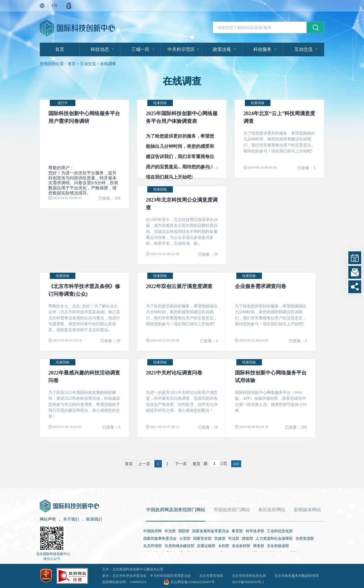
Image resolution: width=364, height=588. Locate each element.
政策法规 (222, 49)
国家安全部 (202, 538)
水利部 (224, 546)
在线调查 (108, 64)
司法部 (234, 538)
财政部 (248, 538)
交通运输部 (206, 546)
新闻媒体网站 (307, 510)
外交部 (170, 531)
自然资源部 (305, 538)
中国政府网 (153, 531)
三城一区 (140, 49)
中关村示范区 (181, 49)
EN (54, 6)
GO (236, 464)
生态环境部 (153, 546)
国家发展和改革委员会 (211, 531)
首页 (60, 49)
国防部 (184, 531)
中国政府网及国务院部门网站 (176, 510)
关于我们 (71, 519)
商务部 (259, 546)
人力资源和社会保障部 (274, 538)
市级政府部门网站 (232, 510)
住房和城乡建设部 (179, 546)
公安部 (185, 538)
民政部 (220, 538)
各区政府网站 (272, 510)
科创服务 (262, 49)
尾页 (197, 464)
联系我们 (94, 519)
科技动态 (100, 49)
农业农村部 (241, 546)
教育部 (237, 531)
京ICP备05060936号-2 (248, 582)
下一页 (181, 464)
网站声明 (48, 519)
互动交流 (303, 49)
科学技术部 (255, 531)
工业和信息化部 (280, 531)
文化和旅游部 (278, 546)
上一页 (144, 464)
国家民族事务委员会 (160, 538)
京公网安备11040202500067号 (193, 582)
